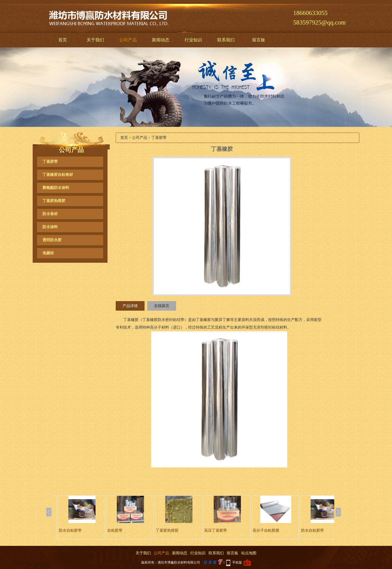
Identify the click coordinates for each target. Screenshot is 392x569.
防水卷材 (50, 214)
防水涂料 (50, 227)
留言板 (259, 40)
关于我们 (95, 40)
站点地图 (249, 553)
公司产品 (128, 40)
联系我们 (226, 40)
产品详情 (130, 306)
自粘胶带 (115, 530)
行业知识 (193, 40)
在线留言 (162, 306)
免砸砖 (48, 253)
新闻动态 (161, 40)
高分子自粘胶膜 (266, 530)
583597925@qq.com (319, 22)
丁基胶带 (50, 162)
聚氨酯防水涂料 (56, 188)
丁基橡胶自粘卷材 (58, 175)
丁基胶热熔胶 (54, 201)
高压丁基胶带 (216, 530)
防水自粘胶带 (70, 530)
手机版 (237, 562)
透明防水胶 (52, 240)
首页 (63, 40)
